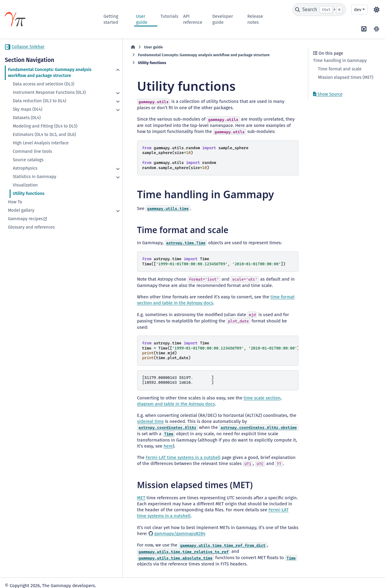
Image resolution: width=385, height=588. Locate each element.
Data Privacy (39, 580)
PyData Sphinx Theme (347, 574)
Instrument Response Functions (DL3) (44, 102)
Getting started (111, 19)
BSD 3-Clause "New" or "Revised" (141, 574)
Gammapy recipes (25, 231)
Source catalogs (28, 172)
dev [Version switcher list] (358, 10)
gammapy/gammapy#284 (142, 508)
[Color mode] (377, 10)
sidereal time (284, 402)
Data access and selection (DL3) (43, 90)
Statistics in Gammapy (34, 189)
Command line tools (32, 163)
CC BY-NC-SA (50, 568)
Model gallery (21, 222)
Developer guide (223, 19)
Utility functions (28, 206)
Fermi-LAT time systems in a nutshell (157, 438)
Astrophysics (25, 180)
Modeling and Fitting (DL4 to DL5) (45, 138)
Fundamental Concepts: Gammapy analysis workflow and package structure (41, 76)
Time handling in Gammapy (340, 61)
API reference (193, 19)
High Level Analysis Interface (41, 155)
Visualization (25, 197)
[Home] (106, 47)
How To (15, 214)
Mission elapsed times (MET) (346, 77)
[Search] (319, 10)
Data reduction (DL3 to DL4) (39, 113)
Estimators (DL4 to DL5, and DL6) (44, 147)
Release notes (255, 19)
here (166, 426)
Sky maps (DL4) (27, 121)
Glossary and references (31, 239)
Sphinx (362, 566)
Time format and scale (340, 69)
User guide (142, 19)
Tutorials (169, 16)
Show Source (328, 94)
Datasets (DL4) (27, 130)
